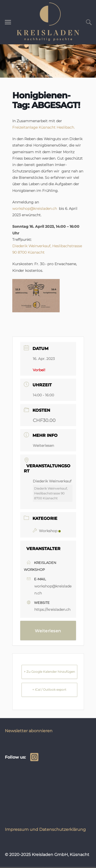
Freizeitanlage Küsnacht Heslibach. (44, 127)
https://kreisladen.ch (52, 609)
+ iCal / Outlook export (49, 690)
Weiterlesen (43, 446)
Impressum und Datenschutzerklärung (45, 829)
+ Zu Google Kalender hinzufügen (49, 672)
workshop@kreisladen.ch (35, 209)
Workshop (47, 531)
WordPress (51, 868)
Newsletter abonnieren (29, 731)
